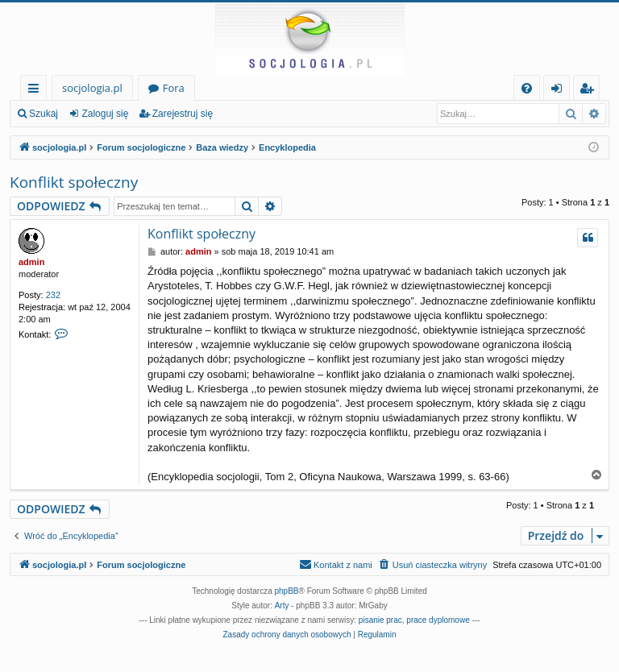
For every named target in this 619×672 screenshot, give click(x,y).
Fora (174, 88)
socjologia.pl (92, 88)
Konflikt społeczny (74, 182)
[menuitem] (527, 88)
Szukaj (44, 114)
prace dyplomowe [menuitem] (438, 620)
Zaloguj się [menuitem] (560, 91)
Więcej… (37, 91)
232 (53, 295)
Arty (282, 606)
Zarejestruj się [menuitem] (591, 91)
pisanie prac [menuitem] (380, 620)
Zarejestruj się (183, 114)
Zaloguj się (105, 114)
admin (31, 262)
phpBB (287, 591)
